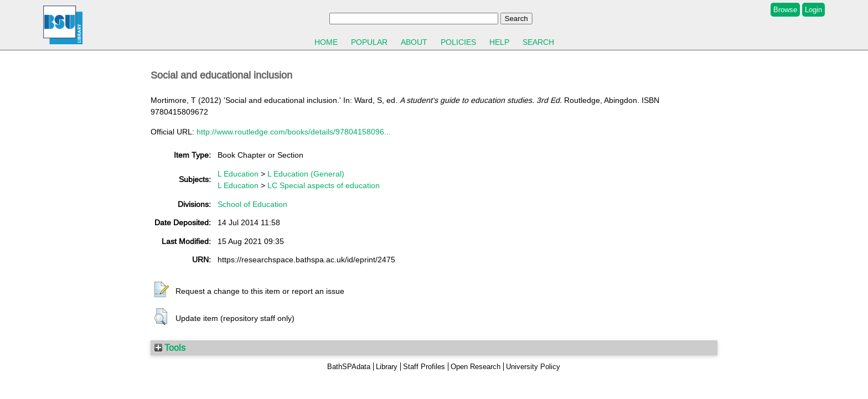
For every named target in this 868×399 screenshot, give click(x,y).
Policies (458, 42)
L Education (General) (306, 174)
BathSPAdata (349, 367)
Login (813, 10)
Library (387, 367)
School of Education (252, 204)
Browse (785, 10)
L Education (238, 174)
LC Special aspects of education (324, 185)
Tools (170, 348)
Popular (369, 42)
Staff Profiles (424, 367)
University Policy (533, 367)
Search (538, 42)
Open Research (476, 367)
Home (326, 42)
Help (499, 42)
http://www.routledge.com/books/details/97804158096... (294, 132)
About (414, 42)
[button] (162, 290)
